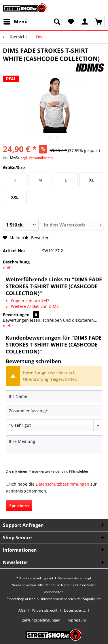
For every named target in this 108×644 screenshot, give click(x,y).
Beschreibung (16, 262)
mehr (8, 267)
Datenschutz (75, 610)
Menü (16, 21)
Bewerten (37, 238)
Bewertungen (16, 315)
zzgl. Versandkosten (37, 158)
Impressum (76, 620)
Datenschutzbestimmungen (62, 484)
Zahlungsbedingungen (41, 620)
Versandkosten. (24, 585)
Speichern (19, 506)
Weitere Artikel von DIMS (32, 306)
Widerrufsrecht (45, 610)
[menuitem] (15, 22)
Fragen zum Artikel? (27, 301)
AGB (22, 610)
